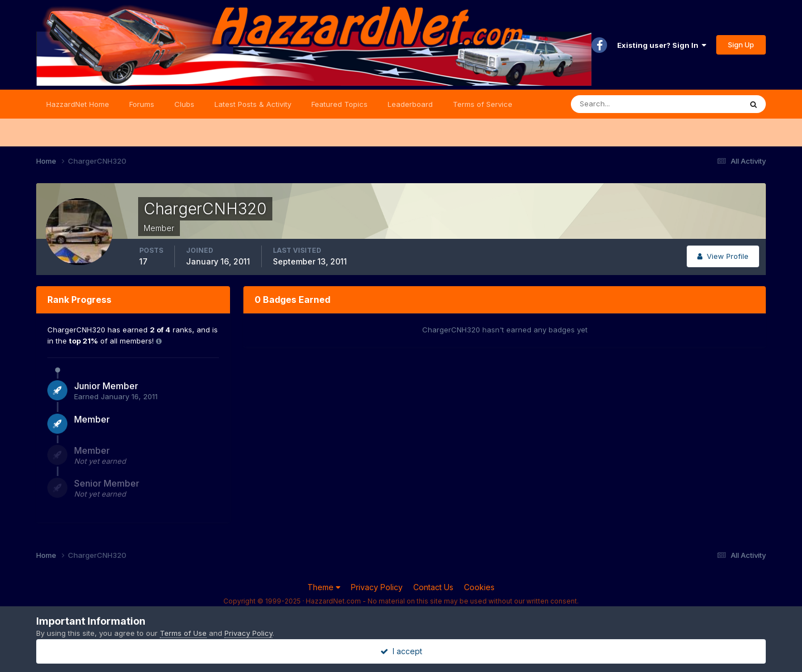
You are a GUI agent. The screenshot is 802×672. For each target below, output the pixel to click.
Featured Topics (339, 104)
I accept (401, 651)
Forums (142, 104)
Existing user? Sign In (662, 45)
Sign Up (741, 45)
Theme (324, 587)
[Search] (620, 104)
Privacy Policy (377, 587)
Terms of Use (183, 633)
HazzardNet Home (78, 104)
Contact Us (433, 587)
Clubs (184, 104)
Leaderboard (410, 104)
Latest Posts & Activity (253, 104)
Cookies (479, 587)
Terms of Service (483, 104)
